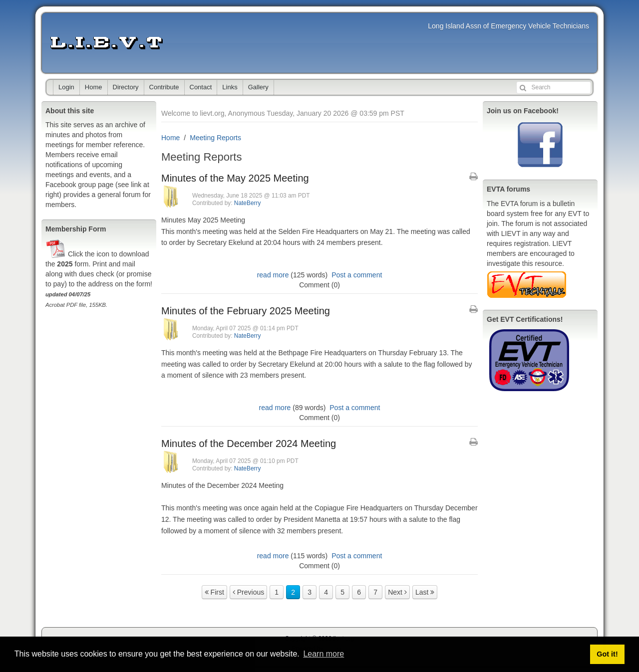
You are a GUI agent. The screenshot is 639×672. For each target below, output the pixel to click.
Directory (126, 87)
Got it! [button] (607, 654)
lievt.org (106, 43)
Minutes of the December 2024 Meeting (249, 444)
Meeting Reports (215, 138)
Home (94, 87)
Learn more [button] (323, 654)
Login (66, 87)
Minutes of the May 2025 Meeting (235, 178)
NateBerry (248, 203)
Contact (201, 87)
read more (273, 275)
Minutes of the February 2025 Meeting (246, 311)
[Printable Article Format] (474, 177)
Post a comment (357, 275)
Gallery (258, 87)
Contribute (164, 87)
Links (230, 87)
